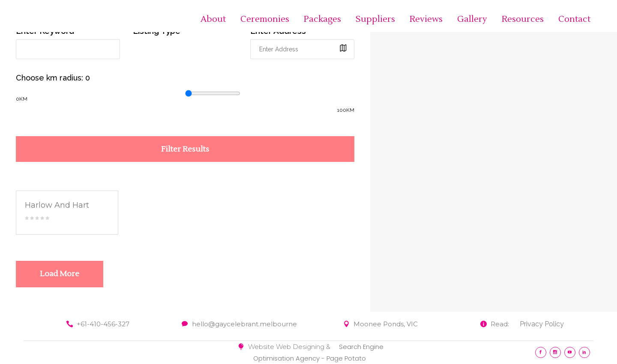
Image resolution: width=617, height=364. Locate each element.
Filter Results (185, 149)
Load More (60, 274)
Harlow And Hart (57, 205)
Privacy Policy (542, 324)
